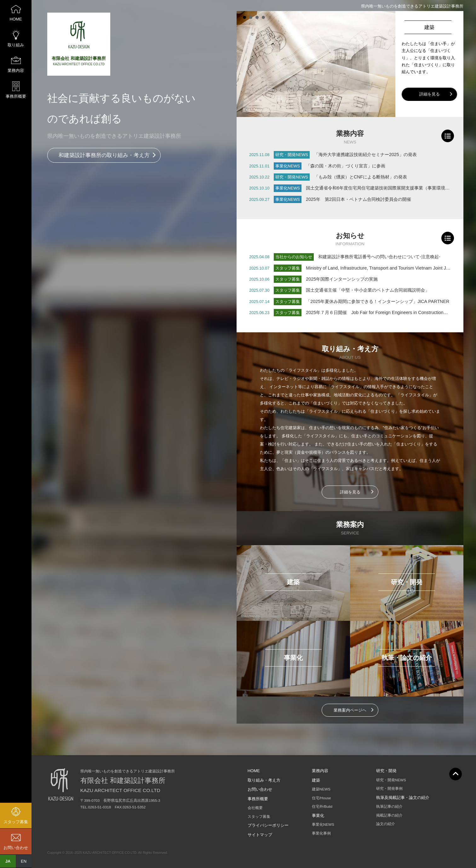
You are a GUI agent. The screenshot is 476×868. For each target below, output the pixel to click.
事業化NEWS (323, 824)
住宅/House (321, 798)
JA (8, 861)
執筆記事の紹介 (389, 806)
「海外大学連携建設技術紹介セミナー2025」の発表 (365, 154)
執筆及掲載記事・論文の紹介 (403, 798)
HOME (254, 771)
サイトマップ (260, 835)
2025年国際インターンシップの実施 (342, 279)
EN (24, 861)
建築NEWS (321, 789)
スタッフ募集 (259, 816)
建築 (316, 780)
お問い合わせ (260, 789)
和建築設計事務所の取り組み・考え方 (104, 155)
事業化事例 (321, 833)
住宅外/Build (322, 806)
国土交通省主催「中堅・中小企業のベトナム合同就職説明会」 (368, 290)
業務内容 (320, 771)
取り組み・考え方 (264, 780)
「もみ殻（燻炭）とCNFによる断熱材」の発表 (361, 177)
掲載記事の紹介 (389, 815)
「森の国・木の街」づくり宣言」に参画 (346, 166)
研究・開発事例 (389, 788)
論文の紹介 (386, 824)
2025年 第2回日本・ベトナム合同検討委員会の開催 (358, 199)
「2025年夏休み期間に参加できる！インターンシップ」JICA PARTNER (378, 301)
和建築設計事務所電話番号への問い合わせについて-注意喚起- (379, 257)
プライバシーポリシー (268, 825)
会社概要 (255, 808)
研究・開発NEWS (391, 780)
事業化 (318, 816)
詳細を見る (430, 94)
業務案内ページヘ (350, 710)
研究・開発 (386, 771)
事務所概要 (258, 799)
